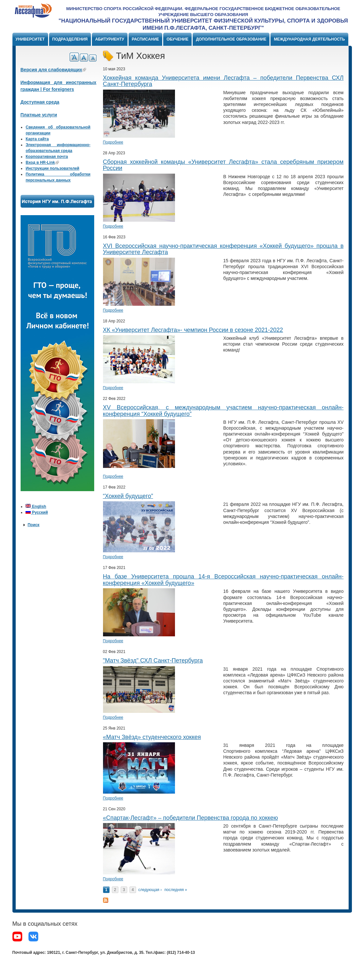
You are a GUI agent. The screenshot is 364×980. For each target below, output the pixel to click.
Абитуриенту (110, 39)
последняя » (176, 890)
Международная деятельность (309, 39)
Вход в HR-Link (42, 163)
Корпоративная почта (47, 157)
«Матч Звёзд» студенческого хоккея (152, 737)
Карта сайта (37, 139)
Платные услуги (39, 115)
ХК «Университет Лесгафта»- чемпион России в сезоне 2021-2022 (193, 330)
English (36, 507)
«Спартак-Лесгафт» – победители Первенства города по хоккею (191, 818)
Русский (37, 512)
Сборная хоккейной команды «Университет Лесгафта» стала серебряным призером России (223, 165)
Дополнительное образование (231, 39)
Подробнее (113, 142)
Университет (30, 39)
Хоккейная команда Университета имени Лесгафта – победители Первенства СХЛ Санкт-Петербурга (223, 81)
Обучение (177, 39)
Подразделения (70, 39)
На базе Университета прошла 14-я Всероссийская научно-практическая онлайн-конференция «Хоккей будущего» (223, 580)
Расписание (146, 39)
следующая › (150, 890)
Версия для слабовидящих (53, 70)
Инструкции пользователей (52, 168)
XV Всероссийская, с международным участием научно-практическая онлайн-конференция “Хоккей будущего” (223, 411)
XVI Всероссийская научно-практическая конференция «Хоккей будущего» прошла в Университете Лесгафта (223, 249)
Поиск (33, 525)
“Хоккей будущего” (128, 496)
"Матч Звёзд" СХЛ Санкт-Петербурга (153, 661)
